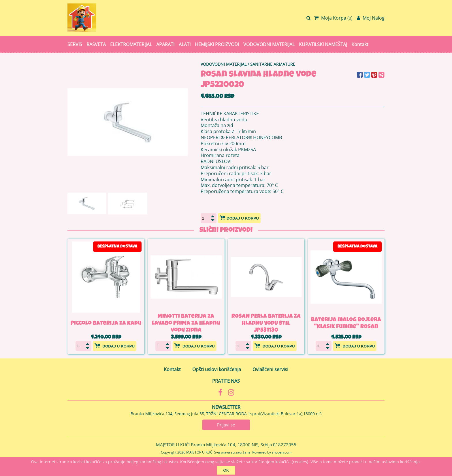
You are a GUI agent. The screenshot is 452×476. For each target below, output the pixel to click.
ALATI (185, 44)
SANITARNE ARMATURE (273, 64)
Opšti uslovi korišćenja (217, 369)
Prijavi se (226, 425)
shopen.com (282, 452)
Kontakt (360, 44)
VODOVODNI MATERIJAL (269, 44)
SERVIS (75, 44)
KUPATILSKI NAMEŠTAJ (323, 44)
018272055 (285, 445)
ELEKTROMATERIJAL (131, 44)
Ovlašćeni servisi (270, 369)
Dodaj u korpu (239, 218)
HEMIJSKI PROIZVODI (217, 44)
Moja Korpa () (333, 18)
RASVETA (96, 44)
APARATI (165, 44)
